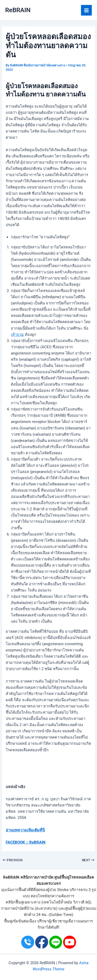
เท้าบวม (17, 335)
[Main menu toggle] (86, 10)
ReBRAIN (18, 10)
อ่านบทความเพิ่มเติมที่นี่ (25, 830)
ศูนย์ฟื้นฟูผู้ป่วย (77, 908)
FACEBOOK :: (17, 842)
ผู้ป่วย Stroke (58, 890)
